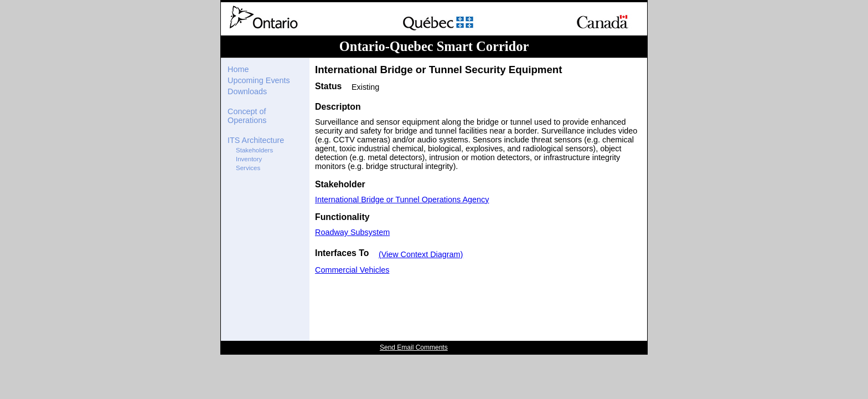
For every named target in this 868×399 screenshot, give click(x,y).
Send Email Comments (414, 347)
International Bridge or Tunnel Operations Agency (402, 199)
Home (238, 69)
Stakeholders (254, 150)
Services (248, 168)
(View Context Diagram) (421, 254)
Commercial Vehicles (352, 270)
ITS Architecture (256, 140)
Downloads (247, 91)
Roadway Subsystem (352, 232)
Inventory (249, 159)
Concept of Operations (247, 116)
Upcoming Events (259, 80)
